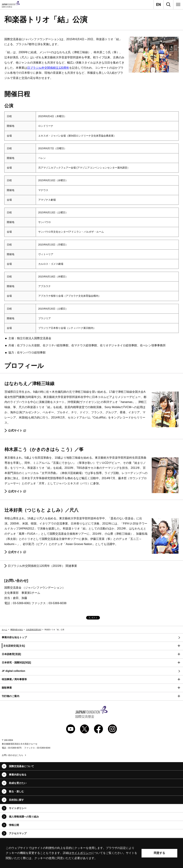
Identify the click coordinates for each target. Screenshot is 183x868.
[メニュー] (178, 4)
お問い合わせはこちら (13, 755)
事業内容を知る (17, 630)
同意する (159, 853)
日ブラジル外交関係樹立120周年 (48, 68)
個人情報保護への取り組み (24, 817)
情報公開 (14, 825)
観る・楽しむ (16, 791)
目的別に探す (16, 800)
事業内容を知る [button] (18, 775)
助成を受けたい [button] (18, 783)
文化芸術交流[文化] (34, 630)
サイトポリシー (18, 808)
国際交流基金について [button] (21, 766)
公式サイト (17, 431)
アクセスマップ (18, 833)
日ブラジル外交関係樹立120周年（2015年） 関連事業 (42, 566)
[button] (91, 646)
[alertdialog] (91, 853)
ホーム (4, 630)
